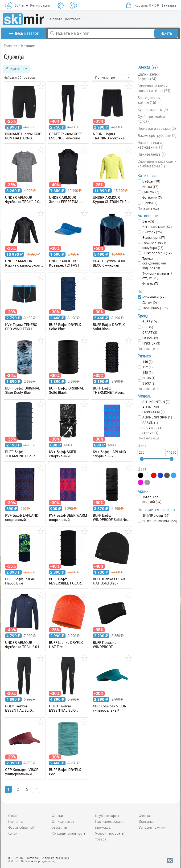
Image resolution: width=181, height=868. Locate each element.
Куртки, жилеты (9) (153, 110)
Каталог (28, 46)
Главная (10, 46)
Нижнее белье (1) (152, 154)
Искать (166, 33)
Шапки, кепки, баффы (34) (149, 77)
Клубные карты (107, 816)
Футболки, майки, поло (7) (152, 119)
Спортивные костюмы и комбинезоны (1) (157, 164)
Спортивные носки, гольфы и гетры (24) (154, 88)
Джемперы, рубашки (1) (157, 135)
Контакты (16, 822)
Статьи (57, 816)
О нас (12, 816)
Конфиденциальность (69, 833)
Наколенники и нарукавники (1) (150, 145)
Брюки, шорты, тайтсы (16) (149, 100)
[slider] (142, 459)
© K (32, 861)
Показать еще (148, 208)
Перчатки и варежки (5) (157, 128)
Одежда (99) (148, 67)
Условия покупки (152, 827)
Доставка (73, 19)
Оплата (56, 19)
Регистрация (40, 5)
